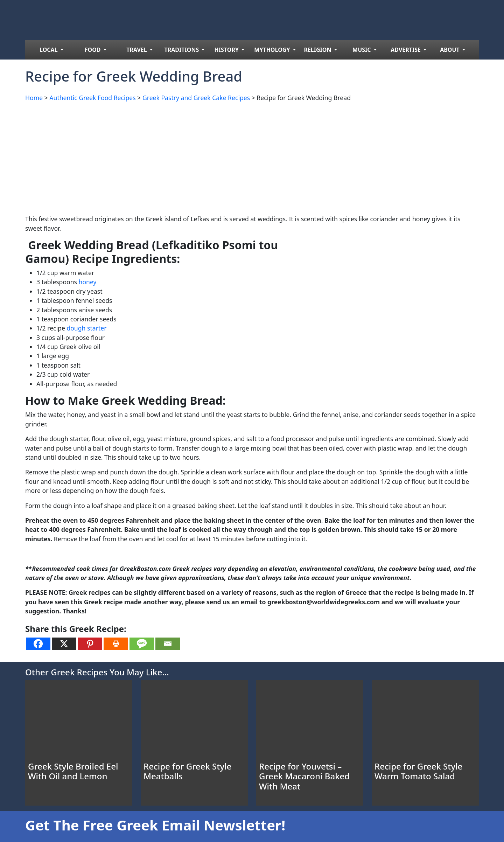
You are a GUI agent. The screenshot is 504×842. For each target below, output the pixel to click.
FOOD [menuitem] (93, 50)
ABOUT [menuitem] (450, 50)
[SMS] (142, 644)
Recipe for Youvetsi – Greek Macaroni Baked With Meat (304, 776)
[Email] (168, 644)
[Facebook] (38, 644)
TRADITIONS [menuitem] (183, 50)
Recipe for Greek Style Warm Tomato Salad (418, 771)
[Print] (116, 644)
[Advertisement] (235, 157)
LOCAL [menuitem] (49, 50)
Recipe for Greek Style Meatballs (187, 771)
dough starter (86, 328)
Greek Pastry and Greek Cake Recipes (196, 98)
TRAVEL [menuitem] (137, 50)
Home (34, 98)
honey (88, 282)
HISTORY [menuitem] (227, 50)
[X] (64, 644)
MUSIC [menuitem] (362, 50)
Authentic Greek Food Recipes (92, 98)
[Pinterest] (90, 644)
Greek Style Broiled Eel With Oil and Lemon (73, 771)
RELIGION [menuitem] (318, 50)
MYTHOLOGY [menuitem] (273, 50)
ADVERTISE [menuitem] (406, 50)
